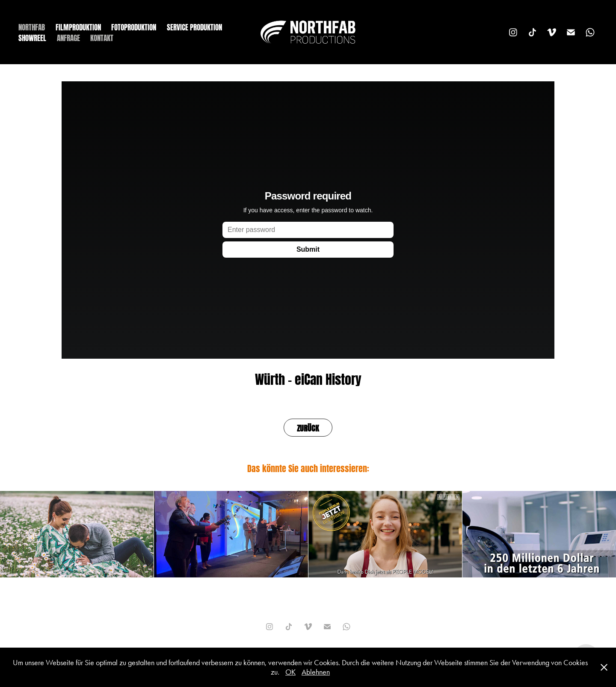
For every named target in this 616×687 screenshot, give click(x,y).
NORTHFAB (32, 27)
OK (290, 672)
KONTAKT (102, 37)
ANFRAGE (68, 37)
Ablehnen (316, 672)
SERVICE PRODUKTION (194, 27)
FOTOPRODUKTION (134, 27)
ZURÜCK (308, 427)
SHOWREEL (32, 37)
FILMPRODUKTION (78, 27)
